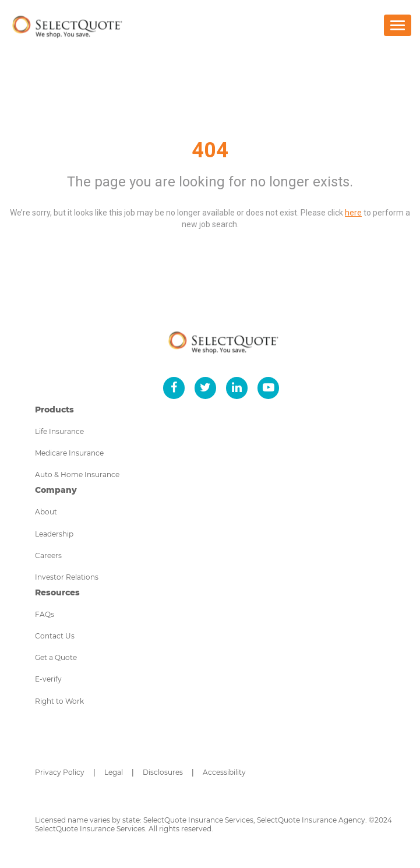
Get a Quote (56, 657)
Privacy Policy (60, 772)
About (46, 512)
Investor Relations (67, 577)
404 (210, 150)
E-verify (48, 679)
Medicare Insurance (69, 453)
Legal (114, 772)
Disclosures (163, 772)
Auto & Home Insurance (77, 474)
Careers (48, 555)
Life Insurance (59, 431)
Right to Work (59, 701)
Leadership (54, 534)
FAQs (45, 614)
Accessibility (224, 772)
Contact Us (55, 636)
